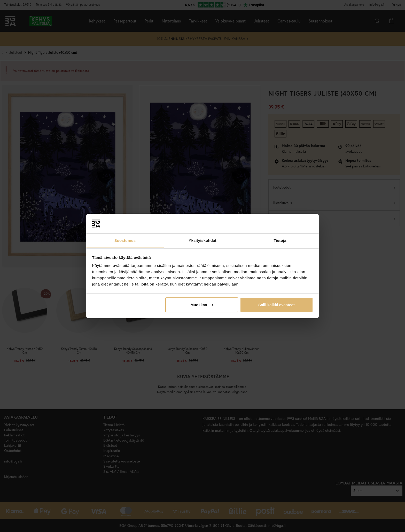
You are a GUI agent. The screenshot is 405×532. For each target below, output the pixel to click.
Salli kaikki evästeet (277, 305)
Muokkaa (202, 305)
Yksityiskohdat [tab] (202, 240)
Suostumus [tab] (125, 240)
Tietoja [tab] (280, 240)
